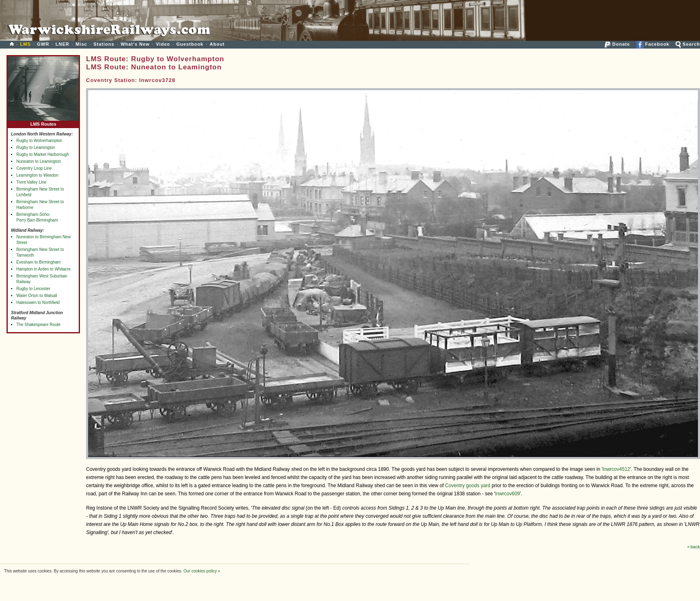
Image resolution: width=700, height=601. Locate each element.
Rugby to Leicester (33, 289)
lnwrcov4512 (616, 469)
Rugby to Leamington (36, 147)
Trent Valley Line (31, 182)
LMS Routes (43, 122)
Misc (81, 44)
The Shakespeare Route (38, 325)
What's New (135, 44)
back (694, 547)
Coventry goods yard (468, 486)
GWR (43, 44)
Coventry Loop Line (34, 168)
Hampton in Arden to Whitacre (43, 269)
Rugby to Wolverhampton (39, 141)
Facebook (653, 44)
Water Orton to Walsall (37, 296)
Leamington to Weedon (37, 175)
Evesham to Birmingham (39, 262)
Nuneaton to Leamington (39, 161)
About (217, 44)
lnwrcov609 (508, 494)
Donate (617, 44)
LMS (25, 44)
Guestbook (190, 44)
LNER (62, 44)
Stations (104, 44)
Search (688, 44)
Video (163, 44)
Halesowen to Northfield (38, 303)
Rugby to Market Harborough (43, 154)
